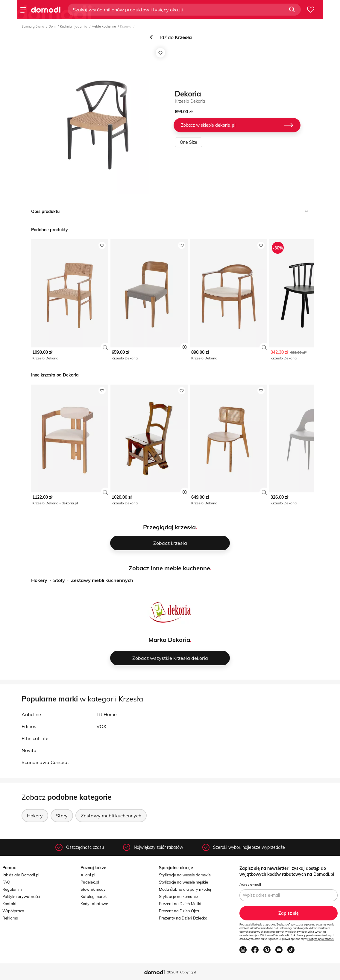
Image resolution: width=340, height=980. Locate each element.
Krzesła (126, 26)
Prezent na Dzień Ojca (179, 911)
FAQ (6, 882)
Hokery (39, 580)
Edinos (29, 726)
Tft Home (107, 714)
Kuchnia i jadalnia (74, 26)
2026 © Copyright (182, 972)
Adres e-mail (250, 884)
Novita (29, 750)
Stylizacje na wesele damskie (185, 875)
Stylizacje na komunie (178, 896)
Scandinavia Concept (45, 762)
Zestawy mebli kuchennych (102, 580)
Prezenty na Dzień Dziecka (183, 918)
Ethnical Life (35, 738)
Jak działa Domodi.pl (21, 875)
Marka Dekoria (169, 640)
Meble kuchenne (104, 26)
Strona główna (33, 26)
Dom (52, 26)
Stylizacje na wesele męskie (183, 882)
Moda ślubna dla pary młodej (185, 889)
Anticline (31, 714)
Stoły (59, 580)
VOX (101, 726)
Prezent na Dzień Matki (180, 904)
